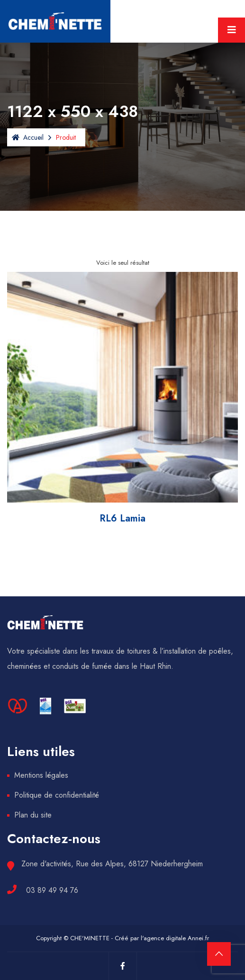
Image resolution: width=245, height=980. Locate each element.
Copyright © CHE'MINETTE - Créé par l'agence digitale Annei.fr (122, 938)
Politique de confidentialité (57, 795)
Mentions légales (41, 775)
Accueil (28, 137)
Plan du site (33, 815)
